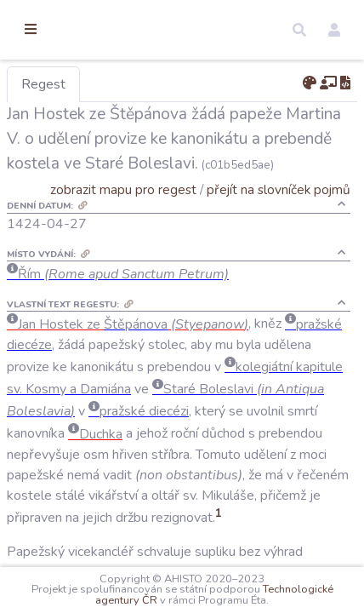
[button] (299, 30)
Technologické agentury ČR (181, 589)
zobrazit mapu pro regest (181, 214)
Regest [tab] (132, 84)
